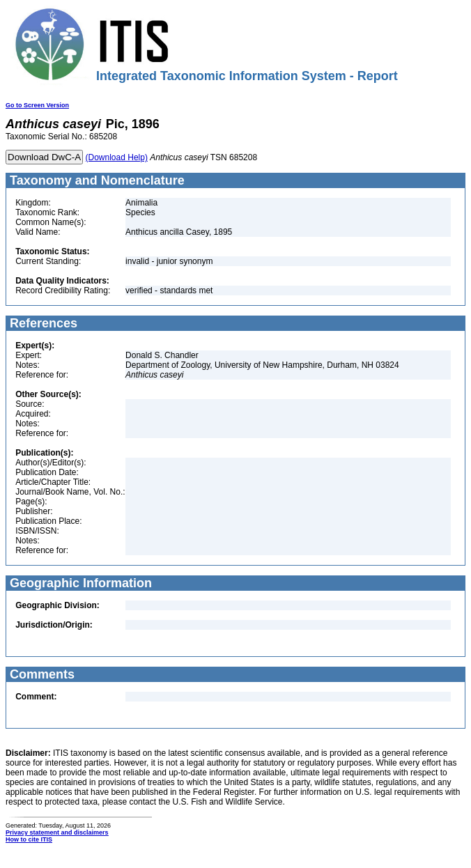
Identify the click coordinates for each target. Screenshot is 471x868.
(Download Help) (117, 157)
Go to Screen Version (37, 105)
